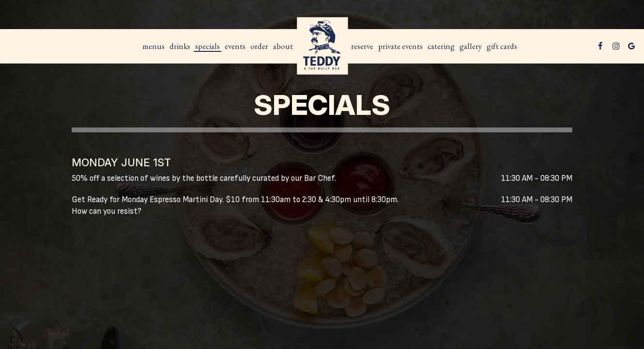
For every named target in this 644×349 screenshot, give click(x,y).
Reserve (362, 46)
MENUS (153, 46)
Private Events (400, 46)
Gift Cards (502, 46)
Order (259, 46)
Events (235, 46)
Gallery (471, 46)
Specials (207, 46)
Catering (441, 46)
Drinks (180, 46)
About (283, 46)
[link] (322, 46)
